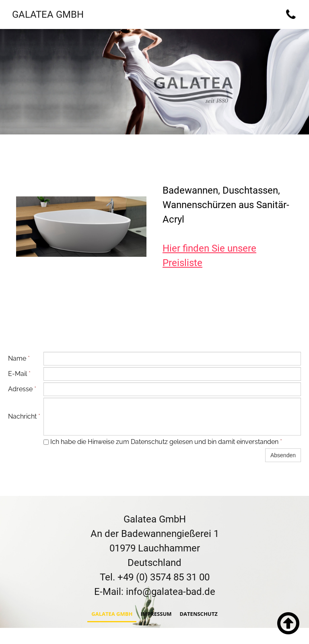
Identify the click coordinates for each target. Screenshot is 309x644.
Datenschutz (198, 615)
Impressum (156, 615)
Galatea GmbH (112, 615)
